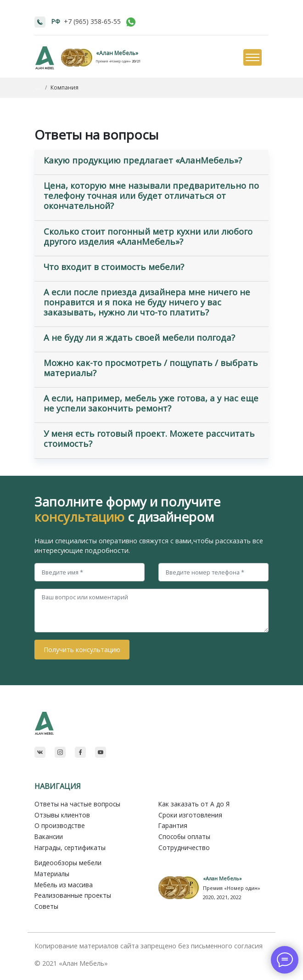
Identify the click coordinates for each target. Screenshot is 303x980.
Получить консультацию (82, 650)
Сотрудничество (184, 848)
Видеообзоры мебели (68, 863)
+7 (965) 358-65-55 (92, 21)
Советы (46, 906)
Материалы (52, 874)
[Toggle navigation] (252, 58)
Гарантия (173, 825)
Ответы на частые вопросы (77, 804)
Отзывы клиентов (62, 815)
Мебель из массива (64, 885)
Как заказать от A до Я (194, 804)
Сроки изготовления (190, 815)
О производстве (60, 825)
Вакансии (49, 836)
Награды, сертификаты (70, 848)
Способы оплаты (184, 836)
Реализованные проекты (73, 895)
